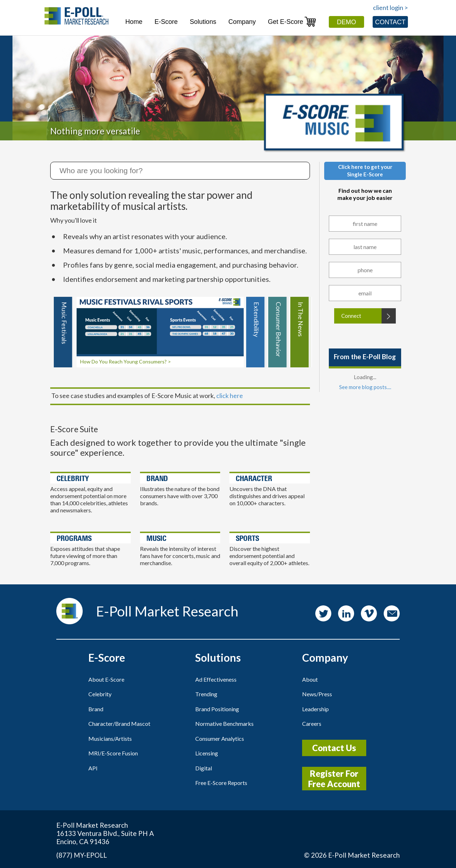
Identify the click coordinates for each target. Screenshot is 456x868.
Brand (96, 709)
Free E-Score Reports (221, 783)
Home (134, 22)
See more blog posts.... (365, 387)
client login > (390, 7)
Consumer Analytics (220, 738)
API (93, 768)
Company (242, 22)
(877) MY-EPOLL (82, 855)
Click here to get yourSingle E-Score (365, 170)
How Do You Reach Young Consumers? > (126, 361)
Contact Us (334, 748)
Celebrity (100, 694)
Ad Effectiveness (216, 679)
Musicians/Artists (110, 738)
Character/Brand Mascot (119, 724)
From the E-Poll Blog (365, 356)
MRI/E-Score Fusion (113, 753)
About (310, 679)
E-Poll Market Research (364, 855)
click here (230, 396)
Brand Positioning (217, 709)
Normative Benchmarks (224, 724)
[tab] (64, 332)
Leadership (315, 709)
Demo (347, 22)
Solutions (203, 22)
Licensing (207, 753)
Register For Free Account (334, 779)
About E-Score (106, 679)
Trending (206, 694)
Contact (390, 22)
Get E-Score (292, 22)
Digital (204, 768)
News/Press (317, 694)
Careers (312, 724)
